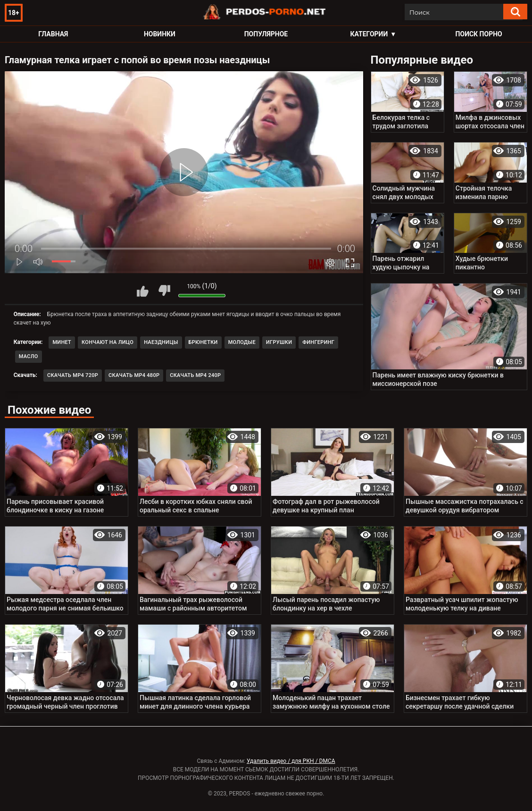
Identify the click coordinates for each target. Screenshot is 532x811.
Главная (53, 34)
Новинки (160, 34)
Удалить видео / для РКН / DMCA (291, 761)
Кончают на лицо (108, 342)
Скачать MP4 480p (134, 375)
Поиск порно (479, 34)
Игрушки (279, 342)
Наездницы (161, 342)
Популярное (266, 34)
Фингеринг (318, 342)
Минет (62, 342)
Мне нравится (143, 291)
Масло (29, 356)
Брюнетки (203, 342)
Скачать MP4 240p (195, 375)
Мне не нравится (164, 291)
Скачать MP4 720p (73, 375)
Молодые (242, 342)
